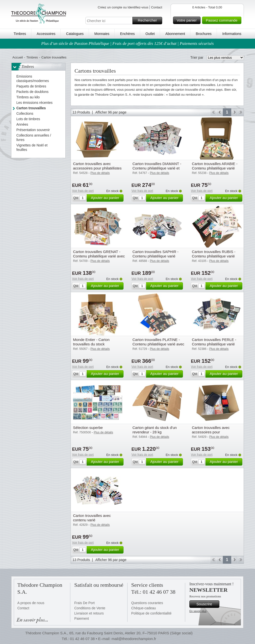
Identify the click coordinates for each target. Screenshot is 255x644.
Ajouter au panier (106, 198)
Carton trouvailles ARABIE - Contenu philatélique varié (215, 166)
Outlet (150, 34)
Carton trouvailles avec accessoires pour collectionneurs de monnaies (215, 432)
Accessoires (46, 34)
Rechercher (149, 21)
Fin (241, 112)
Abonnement (175, 34)
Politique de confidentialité (151, 613)
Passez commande (223, 20)
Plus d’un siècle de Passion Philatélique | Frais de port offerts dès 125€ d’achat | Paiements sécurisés (128, 43)
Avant (234, 112)
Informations (232, 34)
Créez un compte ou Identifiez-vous (123, 7)
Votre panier (188, 20)
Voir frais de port (83, 191)
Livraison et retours (89, 613)
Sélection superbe (88, 428)
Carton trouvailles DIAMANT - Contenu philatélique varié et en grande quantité (157, 168)
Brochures (204, 34)
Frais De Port (84, 603)
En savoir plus (198, 611)
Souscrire (207, 604)
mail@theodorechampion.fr (134, 639)
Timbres (20, 34)
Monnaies (102, 34)
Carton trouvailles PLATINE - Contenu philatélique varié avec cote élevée (158, 344)
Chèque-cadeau (144, 608)
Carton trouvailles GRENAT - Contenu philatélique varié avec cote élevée (99, 256)
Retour (220, 112)
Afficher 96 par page (111, 112)
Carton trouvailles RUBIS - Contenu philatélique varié (214, 254)
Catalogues (75, 34)
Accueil (18, 57)
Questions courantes (147, 603)
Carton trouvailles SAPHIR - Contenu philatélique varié (155, 254)
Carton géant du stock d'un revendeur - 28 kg (155, 430)
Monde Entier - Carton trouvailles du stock (91, 342)
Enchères (127, 34)
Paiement (82, 618)
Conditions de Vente (90, 608)
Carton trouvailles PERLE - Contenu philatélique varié (214, 342)
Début (213, 112)
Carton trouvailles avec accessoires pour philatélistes (97, 166)
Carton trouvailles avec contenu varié (92, 518)
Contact (157, 7)
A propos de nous (31, 603)
